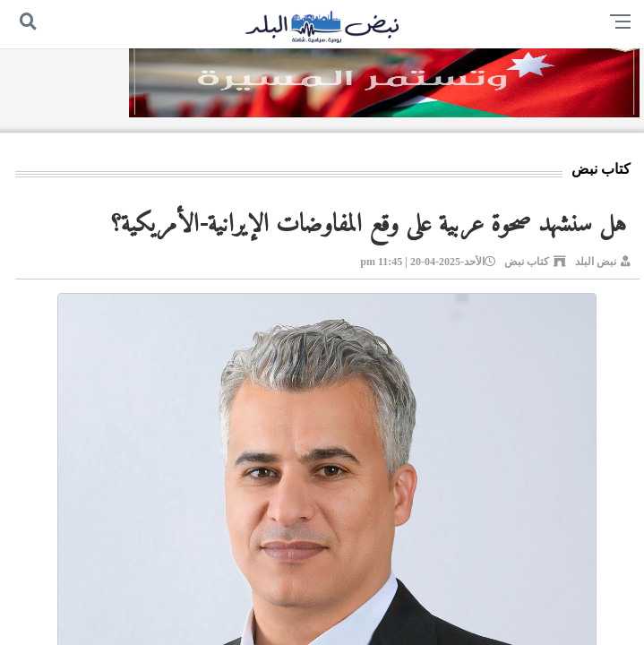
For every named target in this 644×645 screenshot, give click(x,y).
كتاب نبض (527, 262)
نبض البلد (596, 262)
